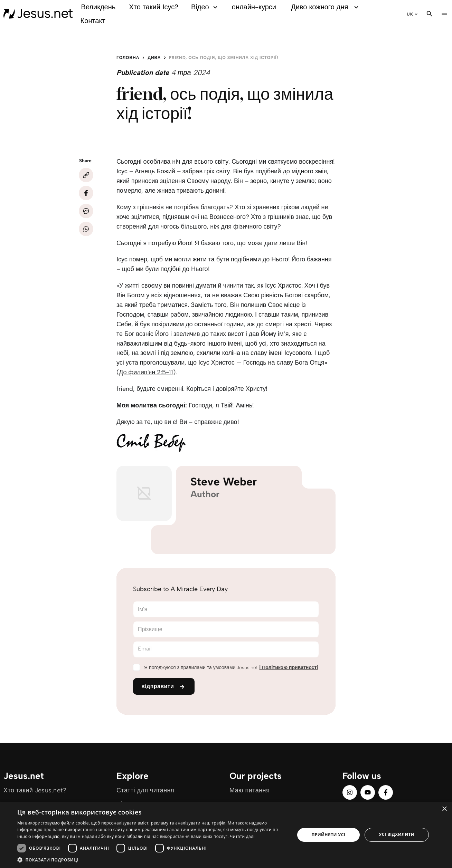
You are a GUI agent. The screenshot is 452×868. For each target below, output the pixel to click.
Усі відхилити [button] (397, 834)
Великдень (98, 7)
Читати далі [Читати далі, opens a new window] (242, 836)
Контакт (93, 21)
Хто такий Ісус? (154, 7)
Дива (154, 58)
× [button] (444, 809)
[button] (152, 860)
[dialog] (226, 835)
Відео (205, 7)
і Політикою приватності (289, 668)
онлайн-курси (254, 7)
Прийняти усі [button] (328, 835)
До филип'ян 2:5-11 (146, 372)
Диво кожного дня (326, 7)
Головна (128, 58)
